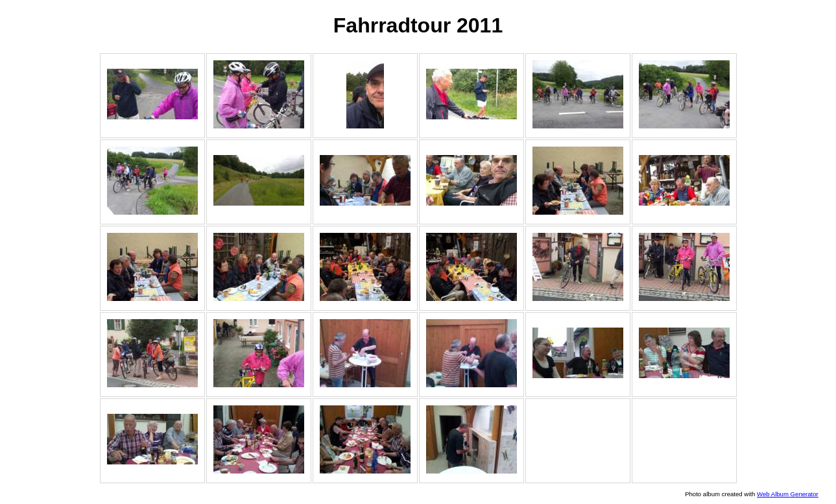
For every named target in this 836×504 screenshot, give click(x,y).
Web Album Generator (788, 494)
